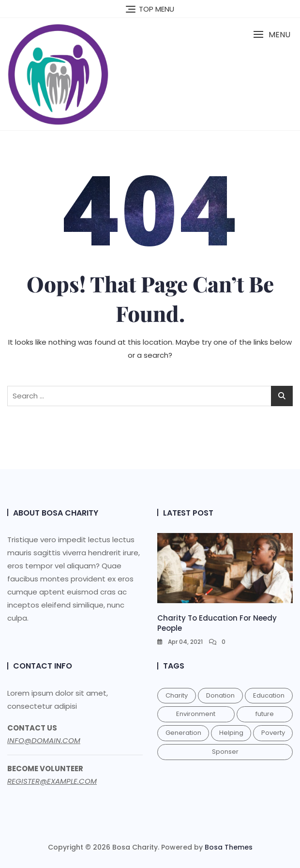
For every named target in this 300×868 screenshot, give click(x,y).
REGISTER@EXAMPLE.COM (52, 781)
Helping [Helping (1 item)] (231, 733)
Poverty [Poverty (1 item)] (273, 733)
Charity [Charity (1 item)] (177, 695)
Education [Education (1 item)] (269, 695)
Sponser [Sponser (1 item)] (225, 752)
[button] (272, 35)
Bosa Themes (229, 847)
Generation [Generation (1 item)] (183, 733)
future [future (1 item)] (265, 714)
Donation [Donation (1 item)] (220, 695)
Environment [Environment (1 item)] (196, 714)
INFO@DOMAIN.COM (44, 740)
